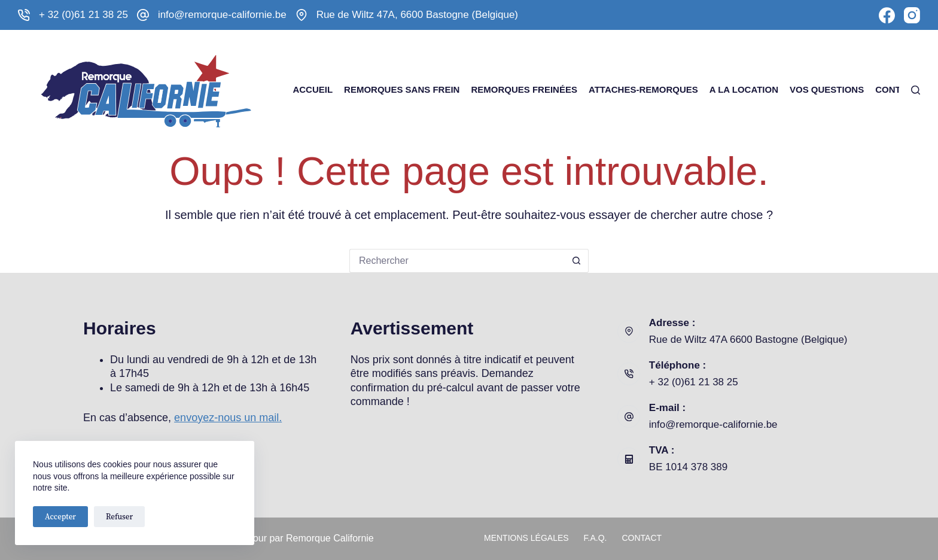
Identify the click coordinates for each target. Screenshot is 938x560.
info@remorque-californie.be (222, 15)
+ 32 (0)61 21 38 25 (83, 15)
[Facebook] (887, 15)
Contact (897, 89)
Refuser (119, 517)
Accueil (313, 89)
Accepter (60, 517)
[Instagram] (912, 15)
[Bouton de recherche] (577, 261)
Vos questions (827, 89)
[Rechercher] (916, 90)
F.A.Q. (596, 538)
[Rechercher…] (457, 261)
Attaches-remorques (643, 89)
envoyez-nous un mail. (228, 418)
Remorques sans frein (402, 89)
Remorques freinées (524, 89)
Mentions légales (526, 538)
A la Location (744, 89)
